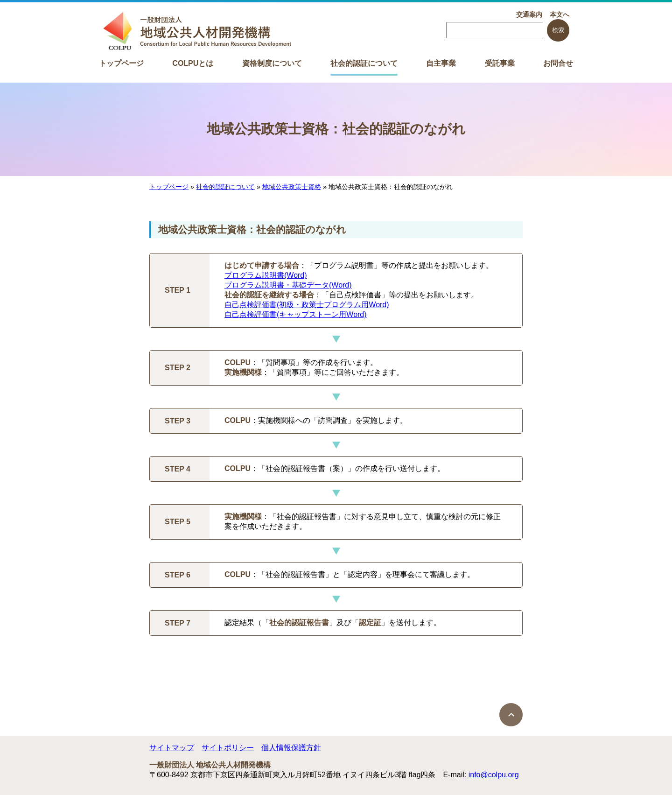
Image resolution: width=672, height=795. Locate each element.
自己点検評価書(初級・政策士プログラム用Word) (307, 305)
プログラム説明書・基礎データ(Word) (288, 285)
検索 (558, 30)
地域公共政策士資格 (292, 187)
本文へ (560, 14)
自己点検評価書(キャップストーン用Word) (296, 314)
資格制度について (272, 63)
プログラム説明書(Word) (266, 275)
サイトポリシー (228, 748)
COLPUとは (193, 63)
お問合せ (558, 63)
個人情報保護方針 (291, 748)
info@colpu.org (494, 775)
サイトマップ (172, 748)
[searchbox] (495, 30)
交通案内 (529, 14)
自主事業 (441, 63)
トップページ (121, 63)
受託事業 (500, 63)
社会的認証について (364, 63)
